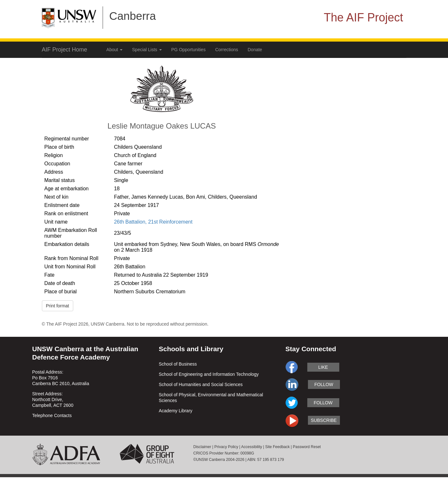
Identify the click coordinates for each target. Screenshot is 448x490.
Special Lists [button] (147, 50)
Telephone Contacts (52, 415)
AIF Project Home (65, 50)
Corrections (227, 50)
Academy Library (176, 411)
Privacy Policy (226, 447)
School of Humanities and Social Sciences (201, 384)
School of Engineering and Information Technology (209, 374)
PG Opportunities (189, 50)
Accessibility (252, 447)
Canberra (133, 16)
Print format (58, 306)
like (323, 367)
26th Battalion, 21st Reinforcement (153, 222)
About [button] (114, 50)
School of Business (178, 364)
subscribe (324, 420)
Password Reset (307, 447)
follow (324, 384)
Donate (255, 50)
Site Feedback (277, 447)
